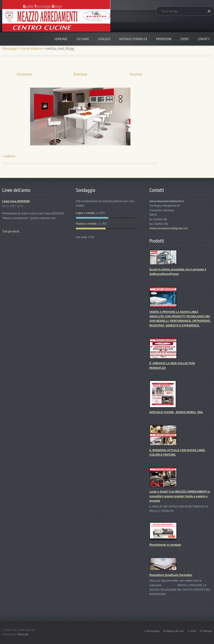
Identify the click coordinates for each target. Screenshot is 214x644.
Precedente (25, 74)
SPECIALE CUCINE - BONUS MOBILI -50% (176, 412)
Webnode (23, 634)
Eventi (185, 39)
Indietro (10, 156)
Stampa (207, 631)
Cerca (208, 11)
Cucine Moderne (32, 48)
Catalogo (104, 39)
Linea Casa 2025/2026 (16, 201)
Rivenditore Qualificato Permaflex (171, 575)
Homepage (61, 39)
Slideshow (80, 74)
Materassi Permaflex (133, 39)
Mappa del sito (175, 631)
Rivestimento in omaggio (165, 545)
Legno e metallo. (86, 213)
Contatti (204, 39)
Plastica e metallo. (87, 224)
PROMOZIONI (164, 39)
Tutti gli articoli (11, 231)
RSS (193, 631)
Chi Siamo (83, 39)
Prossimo (136, 74)
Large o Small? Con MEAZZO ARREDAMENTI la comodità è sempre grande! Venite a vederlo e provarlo (180, 496)
